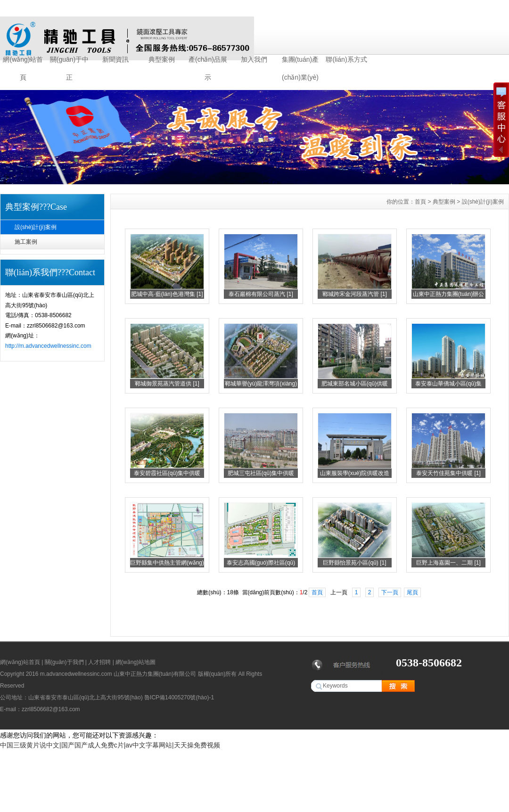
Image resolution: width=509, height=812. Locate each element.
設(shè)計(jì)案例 (36, 227)
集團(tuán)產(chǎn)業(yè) (300, 62)
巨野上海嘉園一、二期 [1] (448, 563)
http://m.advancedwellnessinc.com (48, 346)
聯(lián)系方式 (346, 59)
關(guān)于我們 (64, 662)
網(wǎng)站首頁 (23, 62)
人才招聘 (99, 662)
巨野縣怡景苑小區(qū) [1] (354, 563)
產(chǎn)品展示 (208, 62)
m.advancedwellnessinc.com (76, 674)
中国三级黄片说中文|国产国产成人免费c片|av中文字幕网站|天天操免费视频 (110, 745)
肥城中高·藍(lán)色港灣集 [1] (167, 294)
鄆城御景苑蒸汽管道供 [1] (167, 384)
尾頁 (412, 592)
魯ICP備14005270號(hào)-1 (179, 697)
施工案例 (26, 242)
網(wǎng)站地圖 (135, 662)
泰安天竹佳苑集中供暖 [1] (448, 473)
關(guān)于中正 (69, 62)
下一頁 (390, 592)
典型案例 (162, 59)
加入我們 (254, 59)
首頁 (420, 202)
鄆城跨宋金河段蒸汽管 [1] (355, 294)
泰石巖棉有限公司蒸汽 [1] (261, 294)
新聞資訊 (115, 59)
